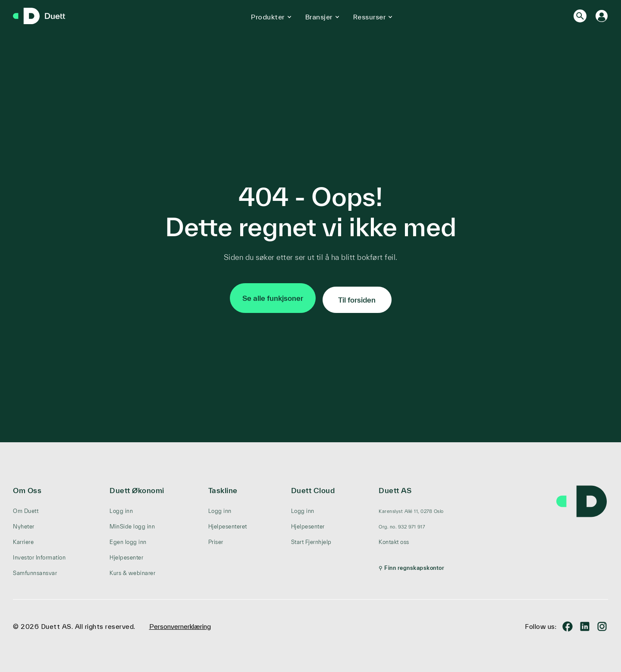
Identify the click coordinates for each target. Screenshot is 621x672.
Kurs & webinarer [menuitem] (132, 570)
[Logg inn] (602, 16)
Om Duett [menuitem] (26, 508)
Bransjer (319, 17)
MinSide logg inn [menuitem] (132, 523)
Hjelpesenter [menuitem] (126, 554)
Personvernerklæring (180, 623)
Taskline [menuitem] (223, 487)
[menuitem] (411, 508)
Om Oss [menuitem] (27, 487)
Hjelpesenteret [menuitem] (228, 523)
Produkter (268, 17)
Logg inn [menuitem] (121, 508)
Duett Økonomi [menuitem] (137, 487)
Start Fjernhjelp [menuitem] (311, 539)
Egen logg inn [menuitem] (128, 539)
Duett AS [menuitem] (395, 487)
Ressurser (370, 17)
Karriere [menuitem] (23, 539)
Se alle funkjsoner (273, 296)
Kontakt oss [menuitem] (394, 539)
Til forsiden (357, 296)
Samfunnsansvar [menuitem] (35, 570)
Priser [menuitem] (216, 539)
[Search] (580, 16)
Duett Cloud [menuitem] (313, 487)
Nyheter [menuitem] (24, 523)
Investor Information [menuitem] (39, 554)
